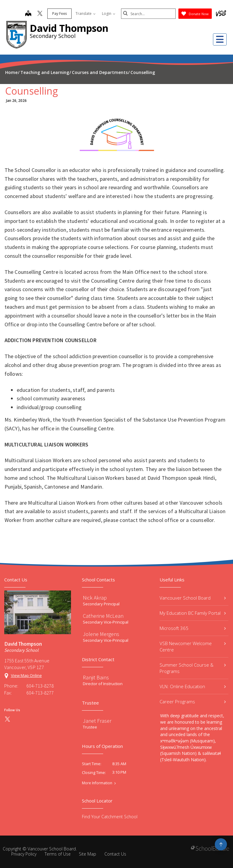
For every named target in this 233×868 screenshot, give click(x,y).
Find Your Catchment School (110, 817)
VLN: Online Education (193, 686)
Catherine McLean (103, 616)
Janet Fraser (97, 721)
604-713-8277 (40, 693)
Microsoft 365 (193, 628)
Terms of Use (58, 854)
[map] (28, 14)
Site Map (88, 854)
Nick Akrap (95, 598)
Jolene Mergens (101, 634)
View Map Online (26, 675)
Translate (86, 13)
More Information (97, 783)
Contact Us (115, 854)
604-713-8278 (40, 686)
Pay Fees (60, 13)
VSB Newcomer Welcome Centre (193, 646)
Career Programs (193, 701)
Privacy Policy (24, 854)
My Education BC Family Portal (193, 613)
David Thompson (69, 28)
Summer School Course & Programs (193, 668)
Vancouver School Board (193, 598)
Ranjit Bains (96, 677)
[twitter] (40, 14)
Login (109, 13)
